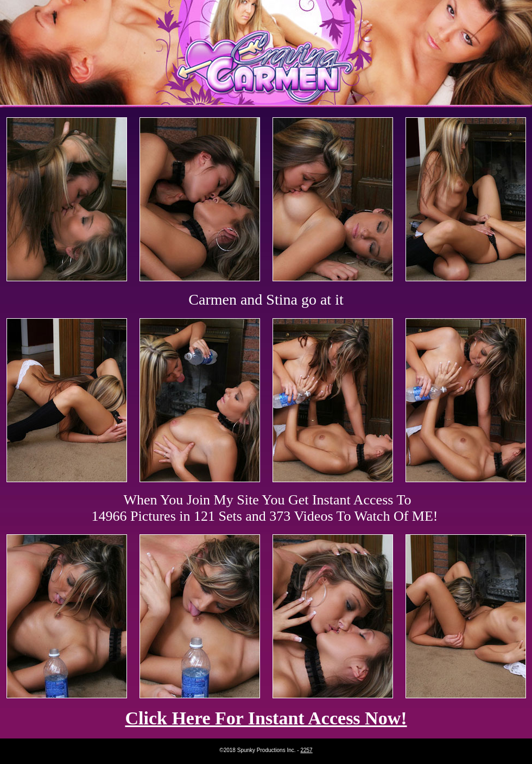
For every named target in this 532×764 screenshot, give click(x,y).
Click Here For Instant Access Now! (266, 718)
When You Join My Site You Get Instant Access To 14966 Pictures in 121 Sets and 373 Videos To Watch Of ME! (265, 508)
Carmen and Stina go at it (266, 299)
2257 (306, 750)
